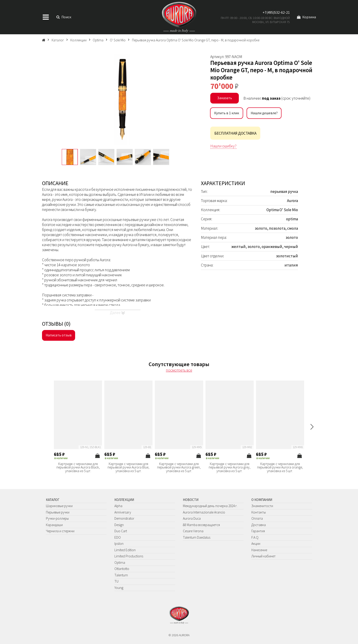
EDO (118, 537)
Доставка (259, 525)
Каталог (53, 500)
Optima (120, 563)
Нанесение (259, 550)
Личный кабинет (263, 556)
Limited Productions (129, 556)
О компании (262, 500)
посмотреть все (179, 370)
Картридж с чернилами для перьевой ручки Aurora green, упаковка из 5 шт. (179, 467)
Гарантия (258, 531)
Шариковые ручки (59, 506)
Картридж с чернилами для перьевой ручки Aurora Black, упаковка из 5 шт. (78, 467)
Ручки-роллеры (57, 518)
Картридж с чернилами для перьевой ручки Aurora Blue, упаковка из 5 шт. (128, 467)
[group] (122, 99)
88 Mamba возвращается (201, 525)
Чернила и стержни (60, 531)
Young (119, 588)
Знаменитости (262, 506)
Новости (191, 500)
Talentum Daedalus (197, 537)
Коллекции (124, 500)
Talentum (121, 575)
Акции (256, 544)
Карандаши (54, 525)
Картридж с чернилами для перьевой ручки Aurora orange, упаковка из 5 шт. (280, 467)
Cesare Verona (193, 531)
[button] (312, 427)
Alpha (118, 506)
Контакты (259, 512)
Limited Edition (125, 550)
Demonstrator (124, 518)
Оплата (257, 518)
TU (116, 581)
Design (119, 525)
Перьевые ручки (58, 512)
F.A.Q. (255, 537)
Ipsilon (119, 544)
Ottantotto (122, 569)
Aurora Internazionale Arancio (204, 512)
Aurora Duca (192, 518)
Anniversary (123, 512)
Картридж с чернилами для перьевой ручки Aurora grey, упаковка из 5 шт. (230, 467)
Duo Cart (121, 531)
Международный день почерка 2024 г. (210, 506)
